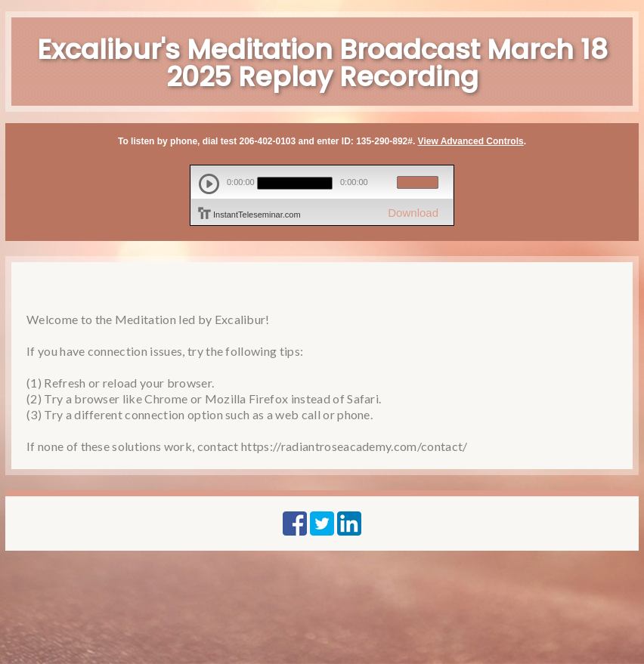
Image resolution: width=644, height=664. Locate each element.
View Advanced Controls (471, 141)
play (209, 184)
